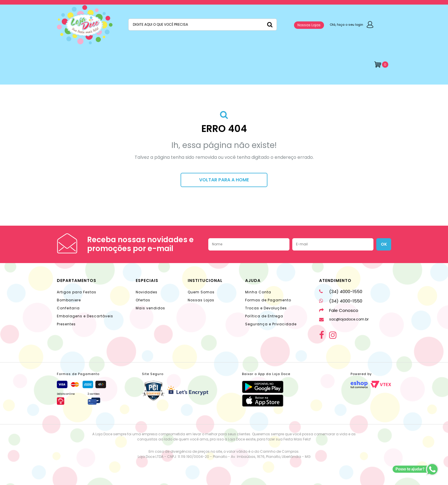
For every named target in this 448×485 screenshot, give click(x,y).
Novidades (147, 292)
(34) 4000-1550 (341, 291)
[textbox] (203, 25)
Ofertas (143, 300)
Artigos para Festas (77, 292)
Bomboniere (69, 300)
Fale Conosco (339, 310)
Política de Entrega (264, 316)
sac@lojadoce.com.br (344, 319)
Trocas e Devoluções (266, 308)
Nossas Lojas (309, 25)
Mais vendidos (150, 308)
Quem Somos (201, 292)
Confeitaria (68, 308)
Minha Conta (258, 292)
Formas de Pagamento (268, 300)
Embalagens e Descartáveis (85, 316)
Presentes (66, 324)
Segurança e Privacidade (271, 324)
